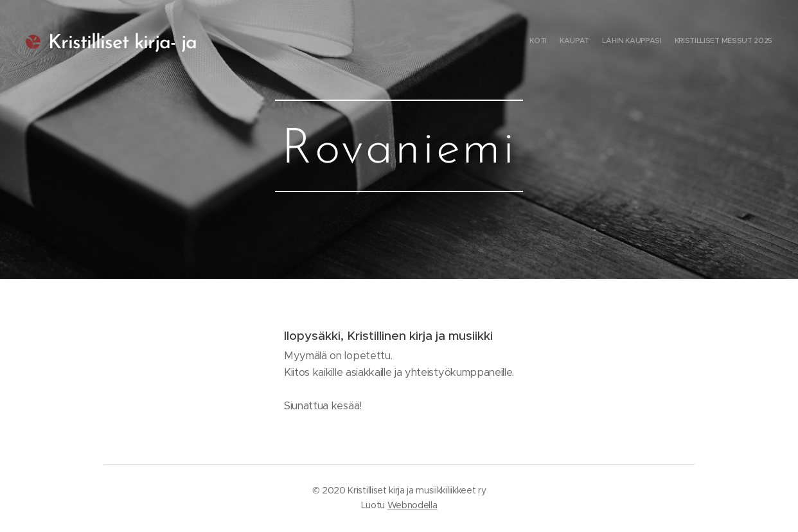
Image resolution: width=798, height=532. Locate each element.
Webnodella (412, 505)
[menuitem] (735, 42)
